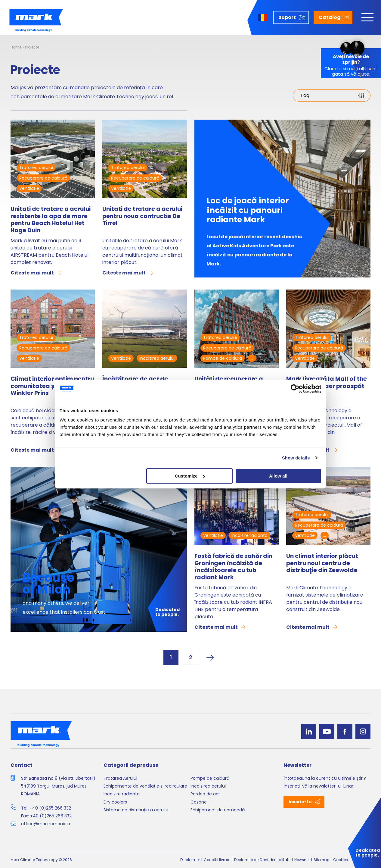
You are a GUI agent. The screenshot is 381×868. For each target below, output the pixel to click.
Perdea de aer (205, 794)
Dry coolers (115, 802)
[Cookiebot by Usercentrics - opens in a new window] (295, 389)
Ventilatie (29, 188)
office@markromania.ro (46, 824)
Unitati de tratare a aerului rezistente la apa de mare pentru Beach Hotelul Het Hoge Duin (51, 220)
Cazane (199, 802)
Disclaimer (190, 860)
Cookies (341, 860)
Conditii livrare (217, 860)
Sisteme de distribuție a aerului (136, 810)
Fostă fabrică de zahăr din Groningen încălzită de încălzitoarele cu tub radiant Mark (233, 567)
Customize (190, 476)
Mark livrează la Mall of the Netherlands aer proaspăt (327, 383)
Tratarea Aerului (120, 778)
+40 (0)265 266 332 (50, 808)
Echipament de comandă (218, 810)
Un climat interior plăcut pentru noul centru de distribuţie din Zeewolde (322, 564)
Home (16, 47)
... (252, 358)
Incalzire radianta (249, 535)
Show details (296, 458)
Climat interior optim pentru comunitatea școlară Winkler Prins (52, 386)
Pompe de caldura (223, 358)
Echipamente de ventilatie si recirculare (145, 786)
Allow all (278, 476)
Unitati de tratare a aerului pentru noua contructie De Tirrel (142, 216)
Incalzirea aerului (157, 358)
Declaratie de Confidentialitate (262, 860)
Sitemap (321, 860)
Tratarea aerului (36, 168)
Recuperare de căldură (43, 178)
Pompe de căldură (210, 778)
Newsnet (302, 860)
